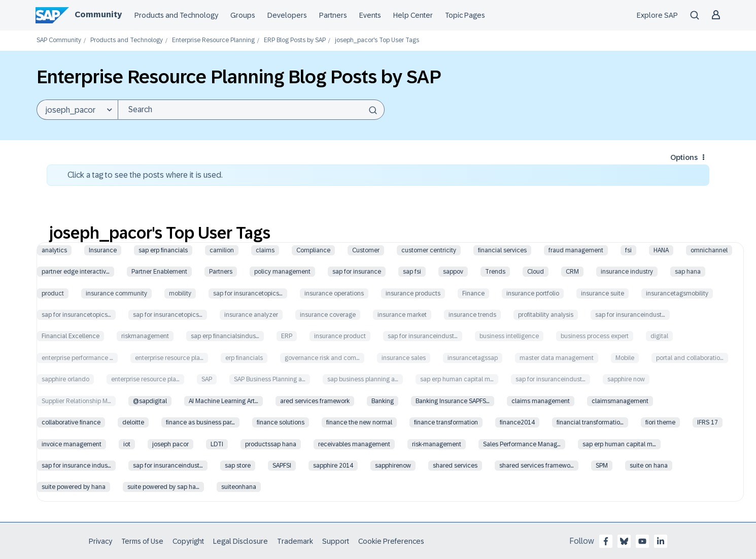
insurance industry (627, 272)
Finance (473, 293)
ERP (287, 336)
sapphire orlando (65, 379)
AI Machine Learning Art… (224, 401)
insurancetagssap (473, 358)
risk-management (437, 444)
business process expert (595, 336)
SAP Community (59, 40)
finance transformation (446, 422)
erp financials (244, 358)
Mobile (625, 358)
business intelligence (509, 336)
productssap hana (271, 444)
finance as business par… (200, 422)
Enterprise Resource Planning (213, 40)
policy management (282, 272)
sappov (453, 272)
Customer (366, 250)
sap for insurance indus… (76, 466)
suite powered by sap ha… (163, 487)
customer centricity (429, 250)
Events (370, 15)
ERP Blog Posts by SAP (295, 40)
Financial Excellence (71, 336)
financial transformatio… (590, 422)
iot (127, 444)
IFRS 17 (708, 422)
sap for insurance (357, 272)
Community (98, 14)
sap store (238, 466)
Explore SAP (657, 15)
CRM (572, 272)
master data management (557, 358)
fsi (628, 250)
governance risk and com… (322, 358)
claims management (541, 401)
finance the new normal (359, 422)
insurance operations (334, 293)
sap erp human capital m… (457, 379)
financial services (502, 250)
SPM (602, 466)
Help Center (413, 15)
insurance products (413, 293)
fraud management (576, 250)
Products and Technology (176, 15)
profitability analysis (546, 315)
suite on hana (649, 466)
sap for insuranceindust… (630, 315)
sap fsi (412, 272)
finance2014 (517, 422)
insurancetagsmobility (677, 293)
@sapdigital (150, 401)
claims (265, 250)
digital (659, 336)
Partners (333, 15)
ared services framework (315, 401)
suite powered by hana (74, 487)
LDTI (217, 444)
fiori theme (660, 422)
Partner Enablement (159, 272)
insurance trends (472, 315)
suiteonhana (239, 487)
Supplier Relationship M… (76, 401)
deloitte (133, 422)
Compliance (313, 250)
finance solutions (281, 422)
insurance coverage (328, 315)
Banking (383, 401)
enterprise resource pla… (169, 358)
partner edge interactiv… (76, 272)
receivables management (354, 444)
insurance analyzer (251, 315)
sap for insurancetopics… (248, 293)
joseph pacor (170, 444)
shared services (455, 466)
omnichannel (709, 250)
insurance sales (404, 358)
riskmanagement (145, 336)
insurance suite (603, 293)
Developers (287, 15)
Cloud (536, 272)
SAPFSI (282, 466)
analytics (54, 250)
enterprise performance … (77, 358)
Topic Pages (465, 15)
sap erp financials (163, 250)
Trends (495, 272)
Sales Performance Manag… (522, 444)
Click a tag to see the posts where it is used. (145, 175)
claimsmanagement (620, 401)
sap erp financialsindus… (225, 336)
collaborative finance (71, 422)
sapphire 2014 (333, 466)
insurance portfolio (533, 293)
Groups (243, 15)
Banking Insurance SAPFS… (453, 401)
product (53, 293)
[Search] (251, 110)
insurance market (402, 315)
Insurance (103, 250)
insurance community (116, 293)
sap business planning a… (363, 379)
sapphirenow (393, 466)
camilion (222, 250)
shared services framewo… (537, 466)
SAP (207, 379)
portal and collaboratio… (690, 358)
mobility (180, 293)
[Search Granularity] (77, 110)
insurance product (340, 336)
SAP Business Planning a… (270, 379)
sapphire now (626, 379)
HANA (661, 250)
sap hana (688, 272)
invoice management (72, 444)
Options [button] (684, 157)
